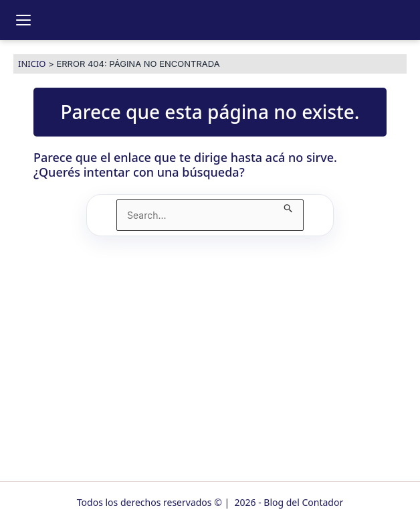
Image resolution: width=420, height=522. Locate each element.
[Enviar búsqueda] (289, 206)
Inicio (32, 64)
